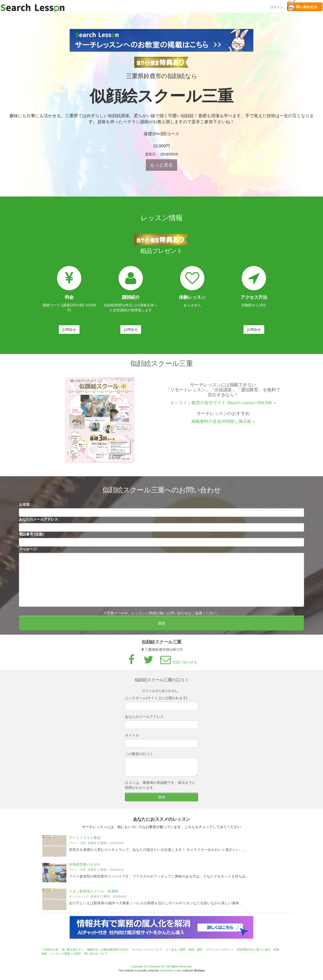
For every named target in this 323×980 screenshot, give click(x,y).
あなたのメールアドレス (144, 720)
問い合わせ (91, 954)
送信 (161, 627)
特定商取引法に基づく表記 (254, 950)
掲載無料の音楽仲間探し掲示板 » (223, 425)
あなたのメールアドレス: (39, 523)
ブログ (103, 954)
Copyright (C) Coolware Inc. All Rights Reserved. (161, 966)
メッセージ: (28, 553)
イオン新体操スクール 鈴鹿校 (94, 895)
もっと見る (161, 165)
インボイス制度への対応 (66, 954)
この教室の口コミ (139, 758)
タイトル (132, 739)
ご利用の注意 (50, 950)
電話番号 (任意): (32, 538)
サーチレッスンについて (147, 950)
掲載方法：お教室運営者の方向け (108, 950)
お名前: (25, 508)
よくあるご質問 (176, 950)
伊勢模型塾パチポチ (85, 868)
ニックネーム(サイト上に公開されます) (156, 702)
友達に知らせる (178, 666)
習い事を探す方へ (73, 950)
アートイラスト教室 (85, 841)
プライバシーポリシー (220, 950)
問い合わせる (302, 7)
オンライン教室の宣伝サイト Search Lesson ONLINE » (223, 406)
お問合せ (69, 330)
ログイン (277, 7)
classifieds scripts (171, 970)
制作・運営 (196, 950)
